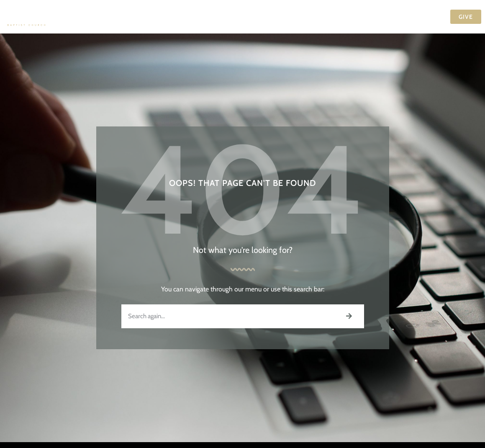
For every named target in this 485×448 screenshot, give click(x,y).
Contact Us (419, 17)
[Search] (349, 316)
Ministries (228, 17)
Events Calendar (284, 17)
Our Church (177, 17)
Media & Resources (356, 17)
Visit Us (129, 17)
